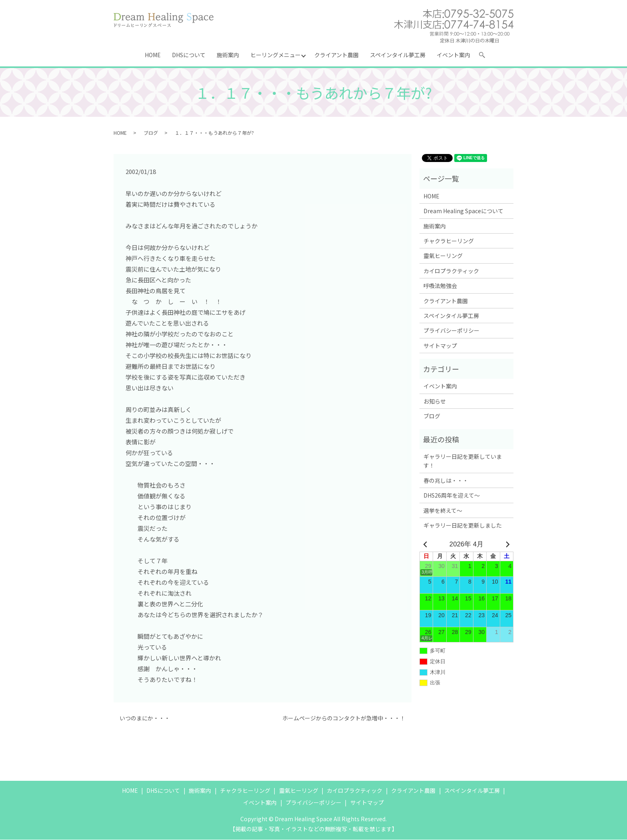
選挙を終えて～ (443, 511)
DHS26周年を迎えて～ (452, 496)
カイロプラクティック (451, 271)
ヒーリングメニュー (276, 55)
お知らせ (435, 402)
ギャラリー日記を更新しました (463, 526)
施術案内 (228, 55)
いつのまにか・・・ (145, 719)
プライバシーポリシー (451, 331)
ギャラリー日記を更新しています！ (463, 461)
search (485, 56)
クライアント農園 (337, 55)
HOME (153, 55)
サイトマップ (440, 346)
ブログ (151, 133)
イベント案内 (454, 55)
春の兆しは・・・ (446, 481)
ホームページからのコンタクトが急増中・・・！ (344, 719)
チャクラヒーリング (449, 241)
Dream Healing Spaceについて (463, 211)
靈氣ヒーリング (443, 256)
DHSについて (189, 55)
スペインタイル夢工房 (398, 55)
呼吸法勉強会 (440, 286)
